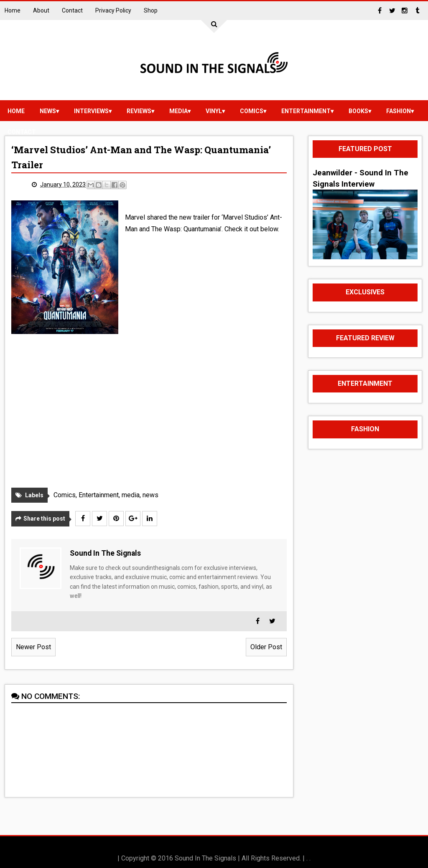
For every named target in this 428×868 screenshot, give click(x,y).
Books (358, 111)
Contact (72, 10)
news (48, 111)
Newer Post (33, 647)
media (178, 111)
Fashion (399, 111)
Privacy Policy (113, 10)
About (41, 10)
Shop (151, 10)
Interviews (91, 111)
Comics (252, 111)
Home (13, 10)
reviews (139, 111)
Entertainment (306, 111)
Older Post (266, 647)
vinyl (214, 111)
